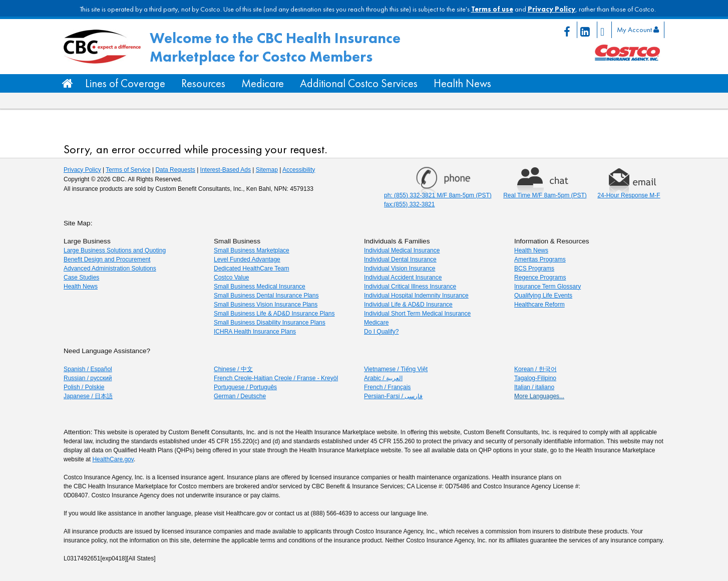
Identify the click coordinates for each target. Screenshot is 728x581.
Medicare (263, 83)
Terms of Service (128, 170)
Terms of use (492, 9)
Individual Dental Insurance (400, 259)
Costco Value (231, 277)
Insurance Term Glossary (548, 286)
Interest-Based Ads (226, 170)
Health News (462, 83)
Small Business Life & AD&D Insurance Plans (274, 314)
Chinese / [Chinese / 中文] (233, 369)
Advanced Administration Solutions (110, 268)
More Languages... (539, 396)
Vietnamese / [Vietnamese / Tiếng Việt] (396, 369)
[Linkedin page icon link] (587, 30)
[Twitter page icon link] (605, 30)
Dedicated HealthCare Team (252, 268)
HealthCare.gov (113, 459)
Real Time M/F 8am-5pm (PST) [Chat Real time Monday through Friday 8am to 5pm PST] (545, 195)
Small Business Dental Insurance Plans (266, 296)
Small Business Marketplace (252, 250)
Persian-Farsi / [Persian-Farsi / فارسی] (393, 396)
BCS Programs (534, 268)
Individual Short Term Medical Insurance (417, 314)
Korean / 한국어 (535, 369)
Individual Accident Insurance (403, 277)
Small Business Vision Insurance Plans (266, 305)
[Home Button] (68, 83)
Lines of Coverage (125, 83)
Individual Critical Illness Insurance (410, 286)
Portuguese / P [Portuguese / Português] (245, 387)
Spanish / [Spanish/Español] (88, 369)
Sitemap (267, 170)
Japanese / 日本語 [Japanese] (88, 396)
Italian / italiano (534, 387)
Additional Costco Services (359, 83)
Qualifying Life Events (543, 296)
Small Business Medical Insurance (260, 286)
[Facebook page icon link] (569, 30)
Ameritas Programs (540, 259)
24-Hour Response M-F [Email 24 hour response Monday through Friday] (629, 195)
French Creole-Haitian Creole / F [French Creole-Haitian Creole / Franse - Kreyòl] (276, 378)
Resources (203, 83)
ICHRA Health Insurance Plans (255, 332)
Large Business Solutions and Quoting (115, 250)
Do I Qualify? (381, 332)
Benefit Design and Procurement (107, 259)
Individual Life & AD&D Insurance (408, 305)
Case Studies (81, 277)
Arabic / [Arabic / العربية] (383, 378)
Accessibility (299, 170)
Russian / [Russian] (88, 378)
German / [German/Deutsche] (240, 396)
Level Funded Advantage (247, 259)
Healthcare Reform (539, 305)
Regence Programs (540, 277)
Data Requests (175, 170)
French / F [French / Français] (387, 387)
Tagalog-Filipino (535, 378)
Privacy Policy (552, 9)
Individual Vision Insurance (400, 268)
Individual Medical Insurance (402, 250)
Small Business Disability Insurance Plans (270, 323)
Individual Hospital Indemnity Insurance (416, 296)
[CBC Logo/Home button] (103, 47)
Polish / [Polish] (84, 387)
